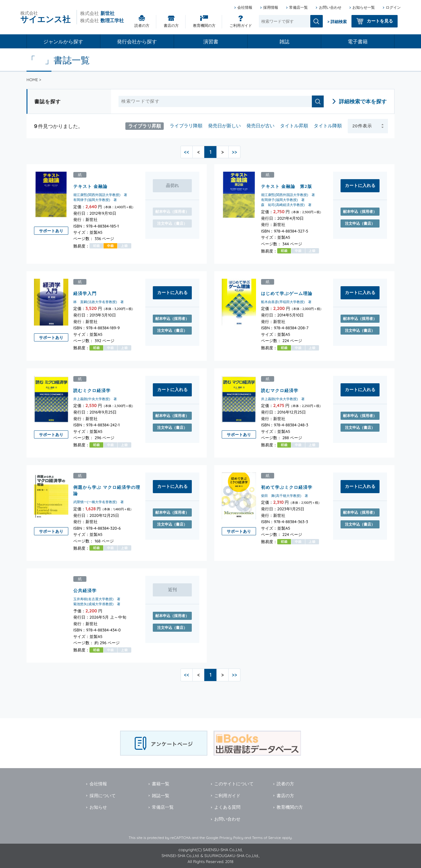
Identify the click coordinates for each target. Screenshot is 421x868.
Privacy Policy (231, 838)
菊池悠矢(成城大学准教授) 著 (97, 604)
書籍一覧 (161, 784)
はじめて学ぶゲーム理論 (287, 293)
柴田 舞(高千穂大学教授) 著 (285, 495)
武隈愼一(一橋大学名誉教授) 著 (99, 502)
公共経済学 (85, 590)
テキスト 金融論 (90, 186)
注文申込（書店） (360, 223)
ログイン (393, 7)
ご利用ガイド (241, 25)
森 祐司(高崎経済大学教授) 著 (286, 205)
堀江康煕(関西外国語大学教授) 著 (100, 195)
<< (187, 152)
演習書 (211, 42)
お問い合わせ (330, 7)
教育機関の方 (204, 25)
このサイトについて (234, 784)
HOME (32, 80)
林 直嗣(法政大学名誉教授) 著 (99, 302)
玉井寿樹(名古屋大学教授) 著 (97, 599)
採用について (103, 796)
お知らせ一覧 (364, 7)
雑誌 (284, 42)
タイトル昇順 (294, 126)
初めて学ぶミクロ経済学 (287, 487)
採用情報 (271, 7)
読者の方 (142, 25)
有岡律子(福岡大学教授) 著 (95, 200)
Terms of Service (266, 838)
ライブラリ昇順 (145, 126)
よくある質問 (227, 807)
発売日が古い (260, 126)
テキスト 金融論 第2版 (287, 186)
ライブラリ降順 (186, 126)
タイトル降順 (328, 126)
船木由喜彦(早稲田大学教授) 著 (286, 302)
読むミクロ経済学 (92, 390)
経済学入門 (85, 293)
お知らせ (98, 807)
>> (234, 152)
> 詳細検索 (337, 22)
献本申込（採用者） (360, 211)
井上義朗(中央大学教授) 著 (95, 399)
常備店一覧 (298, 7)
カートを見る (380, 21)
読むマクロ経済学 (280, 390)
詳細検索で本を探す (363, 101)
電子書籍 (358, 42)
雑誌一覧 (161, 796)
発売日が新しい (224, 126)
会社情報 (245, 7)
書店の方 (171, 25)
